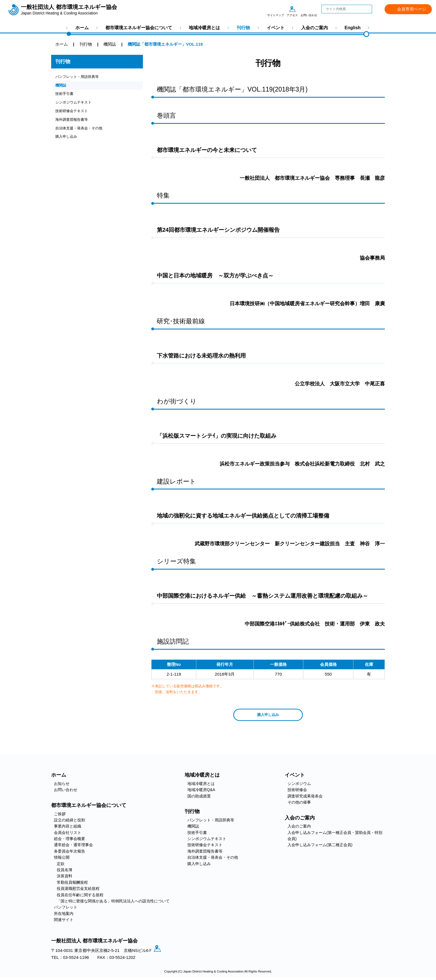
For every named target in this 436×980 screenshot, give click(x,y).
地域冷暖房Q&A (201, 792)
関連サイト (64, 922)
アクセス (292, 9)
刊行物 (243, 28)
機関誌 (62, 87)
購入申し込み (68, 143)
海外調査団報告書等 (74, 125)
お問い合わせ (309, 9)
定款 (61, 865)
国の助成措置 (199, 798)
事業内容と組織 (68, 828)
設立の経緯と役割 (70, 822)
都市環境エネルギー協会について (139, 28)
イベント (276, 28)
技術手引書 (66, 96)
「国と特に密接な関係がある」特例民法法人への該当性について (113, 903)
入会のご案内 (314, 28)
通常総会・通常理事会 (73, 847)
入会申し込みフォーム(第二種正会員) (320, 847)
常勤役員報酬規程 (72, 884)
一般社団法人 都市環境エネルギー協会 (69, 10)
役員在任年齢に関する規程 (80, 897)
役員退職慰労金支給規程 (78, 890)
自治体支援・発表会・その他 (82, 134)
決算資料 (65, 878)
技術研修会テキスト (74, 115)
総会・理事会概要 (70, 840)
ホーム (82, 28)
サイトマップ (276, 9)
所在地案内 (64, 915)
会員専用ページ (412, 9)
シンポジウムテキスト (76, 106)
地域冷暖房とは (204, 28)
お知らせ (62, 785)
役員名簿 (65, 871)
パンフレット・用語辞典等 (80, 77)
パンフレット (66, 909)
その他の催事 (299, 804)
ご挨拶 (60, 816)
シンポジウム (299, 785)
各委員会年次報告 (70, 853)
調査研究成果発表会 (305, 798)
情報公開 (62, 859)
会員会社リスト (68, 834)
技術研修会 (297, 792)
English (353, 28)
